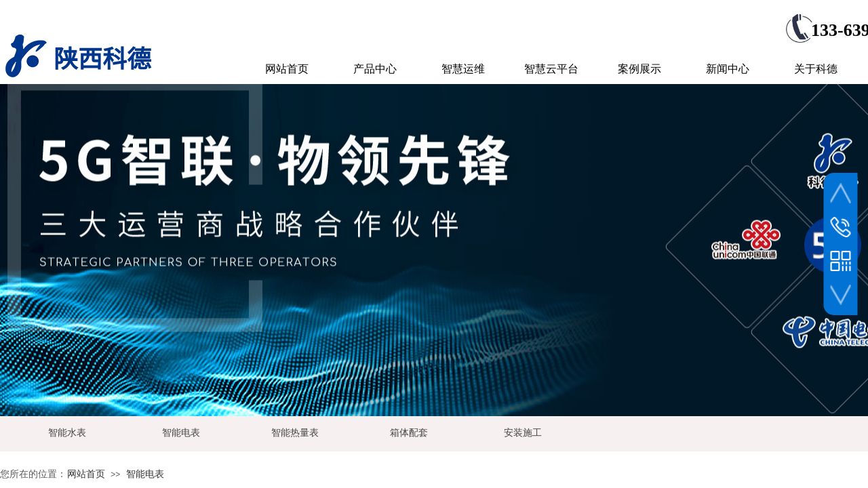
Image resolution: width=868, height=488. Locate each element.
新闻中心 (728, 69)
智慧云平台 (551, 69)
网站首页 (86, 474)
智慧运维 (463, 69)
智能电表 (145, 474)
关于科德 (816, 69)
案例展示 (639, 69)
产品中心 (375, 69)
